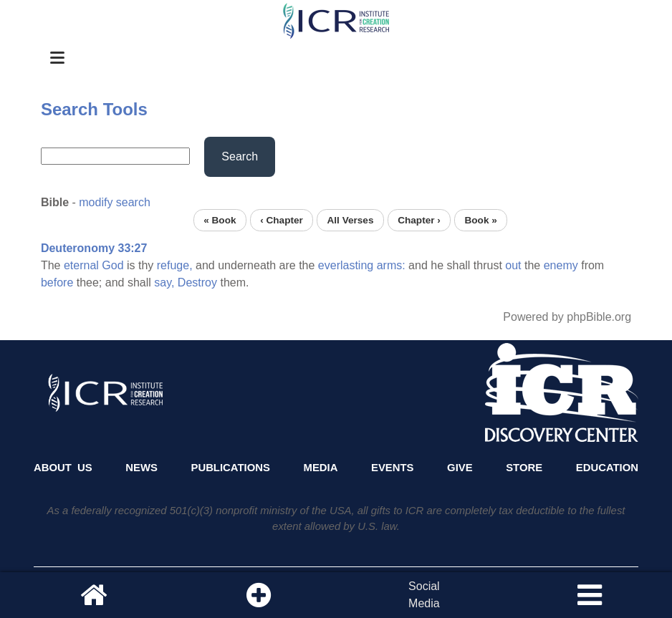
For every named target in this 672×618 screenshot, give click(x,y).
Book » (480, 220)
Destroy (197, 283)
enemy (561, 265)
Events (393, 468)
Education (607, 468)
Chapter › (419, 220)
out (513, 265)
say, (164, 283)
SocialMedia (424, 595)
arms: (391, 265)
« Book (220, 220)
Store (524, 468)
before (57, 283)
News (141, 468)
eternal (81, 265)
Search (240, 156)
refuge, (175, 265)
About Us (63, 468)
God (112, 265)
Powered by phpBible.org (567, 317)
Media (321, 468)
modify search (115, 202)
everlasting (346, 265)
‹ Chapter (282, 220)
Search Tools (94, 109)
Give (460, 468)
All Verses (351, 220)
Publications (230, 468)
